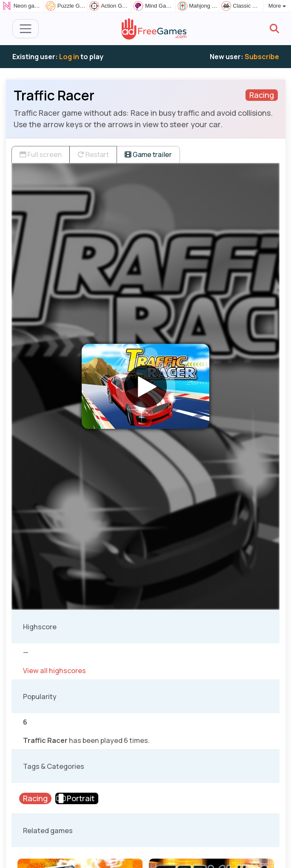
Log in (69, 57)
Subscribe (262, 57)
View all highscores (54, 671)
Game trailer (148, 154)
